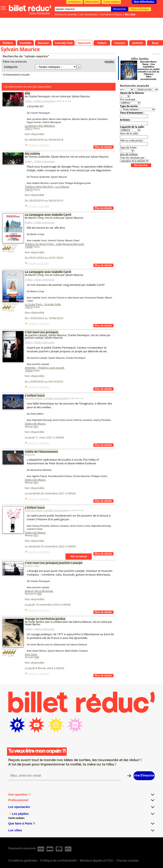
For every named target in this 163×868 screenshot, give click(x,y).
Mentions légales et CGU (96, 861)
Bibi (28, 93)
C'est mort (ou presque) (42, 332)
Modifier (110, 62)
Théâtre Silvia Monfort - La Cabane (47, 187)
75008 (29, 247)
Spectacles (30, 455)
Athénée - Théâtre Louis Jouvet (45, 368)
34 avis (11, 251)
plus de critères (129, 154)
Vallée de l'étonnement (41, 452)
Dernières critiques (111, 14)
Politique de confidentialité (58, 861)
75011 (29, 128)
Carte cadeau (112, 2)
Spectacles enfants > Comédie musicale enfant (47, 398)
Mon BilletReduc (144, 2)
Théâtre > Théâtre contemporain (40, 101)
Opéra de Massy (35, 424)
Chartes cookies (127, 861)
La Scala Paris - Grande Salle (43, 304)
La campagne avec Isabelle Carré (48, 215)
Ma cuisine (33, 153)
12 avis (11, 655)
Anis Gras (31, 654)
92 (39, 594)
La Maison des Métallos (40, 126)
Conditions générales (23, 861)
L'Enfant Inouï (35, 507)
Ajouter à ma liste (39, 145)
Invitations (74, 2)
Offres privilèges (140, 9)
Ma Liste (130, 14)
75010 (29, 307)
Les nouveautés (89, 14)
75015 (29, 190)
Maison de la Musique (39, 591)
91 (36, 426)
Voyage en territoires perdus (45, 619)
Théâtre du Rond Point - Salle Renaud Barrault (54, 244)
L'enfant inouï (35, 395)
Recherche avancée (66, 14)
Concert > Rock (32, 566)
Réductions (92, 2)
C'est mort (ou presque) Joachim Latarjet (54, 563)
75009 (29, 371)
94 (37, 657)
